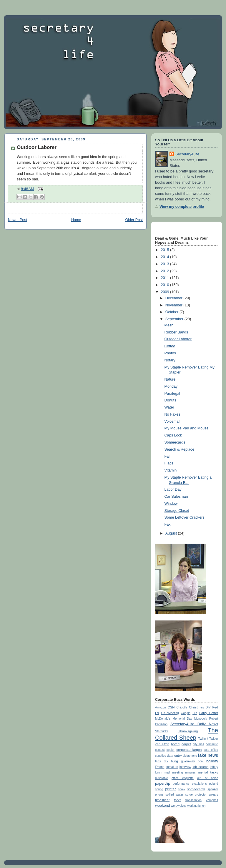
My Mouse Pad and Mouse (187, 428)
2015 (166, 250)
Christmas (196, 707)
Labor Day (173, 489)
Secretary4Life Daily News (194, 724)
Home (76, 220)
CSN (171, 707)
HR (195, 713)
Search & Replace (180, 449)
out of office (208, 778)
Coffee (170, 346)
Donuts (170, 400)
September (175, 319)
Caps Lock (173, 435)
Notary (170, 360)
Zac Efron (162, 744)
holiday (212, 761)
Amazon (161, 707)
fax (166, 761)
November (175, 305)
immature (172, 767)
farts (158, 761)
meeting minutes (184, 772)
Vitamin (171, 470)
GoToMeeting (170, 713)
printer (171, 789)
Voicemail (172, 421)
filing (175, 761)
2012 (166, 271)
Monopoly (201, 719)
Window (171, 504)
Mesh (169, 325)
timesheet (162, 800)
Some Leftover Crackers (185, 517)
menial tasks (208, 772)
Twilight (203, 739)
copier (171, 750)
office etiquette (183, 778)
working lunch (196, 806)
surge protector (196, 795)
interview (185, 767)
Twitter (214, 739)
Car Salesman (176, 497)
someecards (196, 789)
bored (175, 744)
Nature (170, 379)
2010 (166, 285)
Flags (169, 463)
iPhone (160, 767)
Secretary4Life (187, 154)
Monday (171, 386)
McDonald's (163, 719)
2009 (166, 292)
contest (160, 750)
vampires (212, 800)
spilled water (174, 795)
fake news (208, 755)
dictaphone (190, 756)
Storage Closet (177, 511)
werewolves (179, 806)
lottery (214, 767)
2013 (166, 264)
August (172, 533)
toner (178, 800)
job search (200, 767)
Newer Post (18, 220)
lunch (159, 772)
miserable (162, 778)
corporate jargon (189, 750)
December (175, 298)
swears (213, 795)
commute (212, 744)
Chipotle (182, 707)
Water (169, 407)
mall (167, 772)
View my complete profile (182, 207)
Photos (170, 353)
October (172, 312)
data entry (174, 756)
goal (201, 761)
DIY (208, 707)
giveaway (188, 761)
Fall (167, 457)
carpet (186, 744)
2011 (166, 278)
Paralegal (172, 394)
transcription (193, 800)
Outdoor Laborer (37, 147)
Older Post (134, 220)
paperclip (163, 784)
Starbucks (162, 731)
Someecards (175, 442)
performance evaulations (190, 784)
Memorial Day (182, 719)
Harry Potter (208, 713)
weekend (162, 806)
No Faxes (172, 414)
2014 (166, 257)
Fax (168, 525)
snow (182, 789)
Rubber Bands (176, 332)
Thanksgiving (188, 731)
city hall (198, 744)
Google (186, 713)
